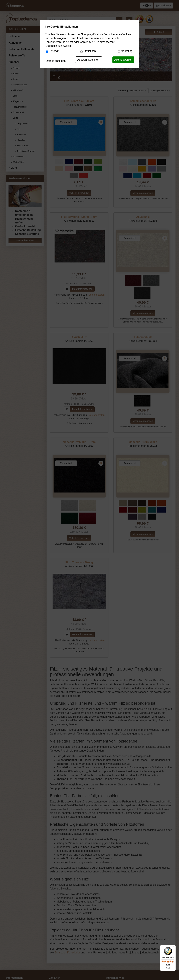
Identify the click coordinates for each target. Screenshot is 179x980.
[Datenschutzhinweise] (58, 46)
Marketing (127, 51)
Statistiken (90, 51)
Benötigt (54, 51)
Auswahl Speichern (89, 60)
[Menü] (174, 947)
